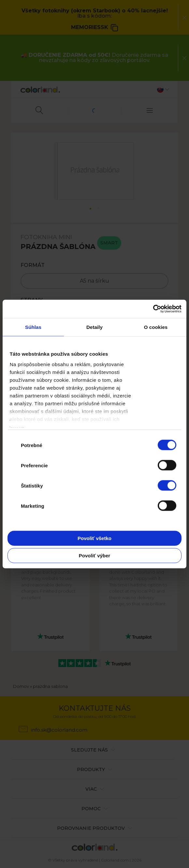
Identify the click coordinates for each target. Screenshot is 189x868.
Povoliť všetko (94, 538)
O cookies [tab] (156, 327)
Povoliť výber (94, 556)
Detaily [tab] (94, 327)
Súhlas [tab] (33, 327)
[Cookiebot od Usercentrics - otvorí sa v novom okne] (153, 309)
